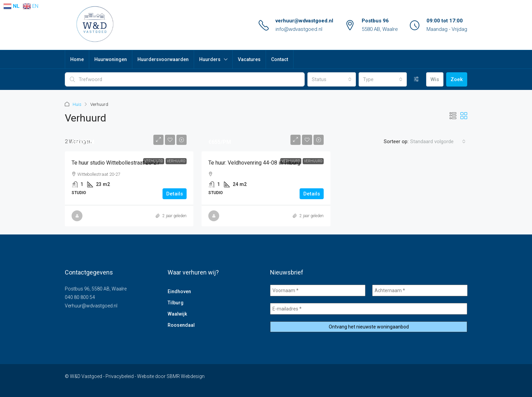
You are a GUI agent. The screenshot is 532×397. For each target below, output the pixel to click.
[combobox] (331, 79)
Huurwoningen (111, 59)
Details (175, 194)
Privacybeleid (120, 376)
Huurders (210, 59)
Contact (280, 59)
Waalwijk (177, 314)
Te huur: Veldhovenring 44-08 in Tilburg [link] (254, 163)
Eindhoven (179, 291)
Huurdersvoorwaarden (163, 59)
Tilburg (176, 303)
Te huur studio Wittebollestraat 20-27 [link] (116, 163)
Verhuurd (154, 161)
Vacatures (249, 59)
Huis (77, 104)
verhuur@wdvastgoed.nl (304, 21)
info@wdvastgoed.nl (299, 29)
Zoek (457, 79)
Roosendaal (181, 325)
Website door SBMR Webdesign (171, 376)
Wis (435, 79)
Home (77, 59)
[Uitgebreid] (416, 79)
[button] (453, 116)
